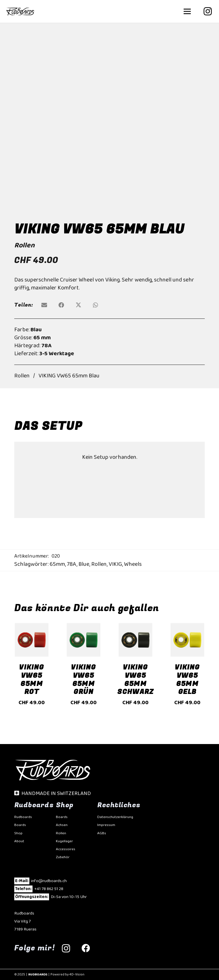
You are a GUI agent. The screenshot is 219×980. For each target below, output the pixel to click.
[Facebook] (86, 948)
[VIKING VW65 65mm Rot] (32, 627)
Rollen (24, 245)
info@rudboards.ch (49, 881)
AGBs (102, 833)
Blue (84, 564)
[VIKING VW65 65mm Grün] (84, 627)
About (19, 841)
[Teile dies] (61, 305)
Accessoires (66, 849)
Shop (18, 833)
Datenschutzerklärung (115, 817)
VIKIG (115, 564)
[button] (187, 11)
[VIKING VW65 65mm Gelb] (187, 627)
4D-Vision (77, 974)
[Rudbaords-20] (20, 11)
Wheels (133, 564)
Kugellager (64, 841)
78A (72, 564)
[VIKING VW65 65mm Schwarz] (135, 627)
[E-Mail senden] (44, 305)
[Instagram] (208, 11)
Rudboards (23, 817)
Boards (20, 825)
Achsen (62, 825)
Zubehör (63, 857)
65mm (57, 564)
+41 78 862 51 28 (49, 889)
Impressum (106, 825)
